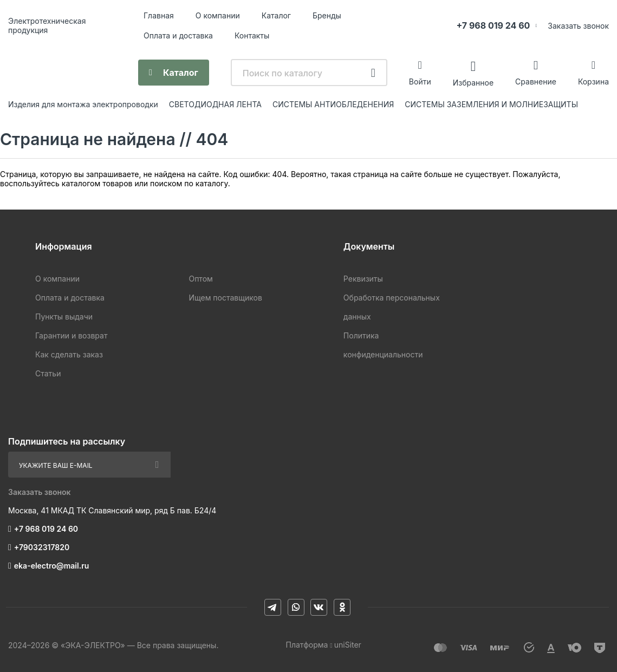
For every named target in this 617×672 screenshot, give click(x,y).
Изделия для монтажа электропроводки (83, 104)
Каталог (276, 15)
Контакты (252, 35)
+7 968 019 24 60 (493, 25)
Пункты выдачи (64, 317)
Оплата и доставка (178, 35)
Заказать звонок (578, 26)
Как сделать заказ (69, 354)
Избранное (473, 82)
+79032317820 (42, 547)
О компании (218, 15)
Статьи (48, 373)
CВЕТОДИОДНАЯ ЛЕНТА (215, 104)
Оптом (200, 279)
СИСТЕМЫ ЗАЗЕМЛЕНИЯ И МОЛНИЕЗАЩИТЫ (491, 104)
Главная (159, 15)
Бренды (327, 15)
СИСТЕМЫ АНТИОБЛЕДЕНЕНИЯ (333, 104)
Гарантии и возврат (71, 335)
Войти (420, 81)
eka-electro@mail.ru (51, 566)
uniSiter (348, 645)
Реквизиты (363, 279)
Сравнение (536, 81)
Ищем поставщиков (225, 298)
